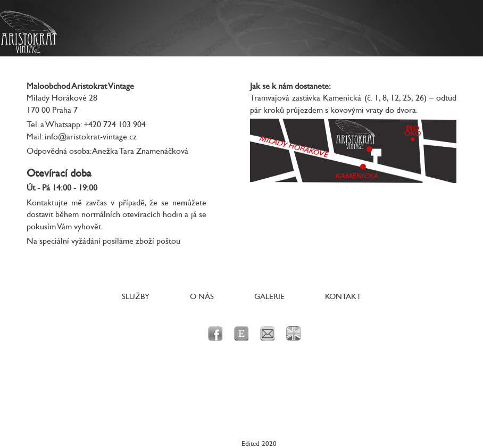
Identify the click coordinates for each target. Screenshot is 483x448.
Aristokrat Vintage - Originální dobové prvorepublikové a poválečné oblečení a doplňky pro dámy (28, 32)
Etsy (241, 333)
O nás (202, 297)
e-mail (267, 333)
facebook (215, 333)
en (293, 333)
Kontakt (343, 297)
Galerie (269, 297)
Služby (136, 297)
